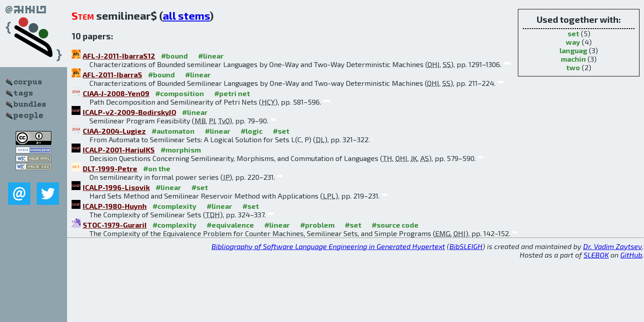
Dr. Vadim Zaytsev (613, 246)
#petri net (232, 93)
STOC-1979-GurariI (115, 225)
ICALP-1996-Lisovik (116, 187)
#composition (180, 93)
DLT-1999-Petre (110, 168)
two (573, 67)
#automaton (173, 131)
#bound (174, 56)
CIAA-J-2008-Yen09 (116, 93)
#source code (395, 225)
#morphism (181, 150)
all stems (186, 15)
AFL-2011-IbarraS (112, 74)
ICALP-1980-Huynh (115, 206)
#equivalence (230, 225)
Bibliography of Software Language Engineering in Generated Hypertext (328, 246)
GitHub (631, 255)
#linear (211, 56)
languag (573, 50)
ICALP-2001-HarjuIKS (119, 150)
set (573, 33)
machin (573, 59)
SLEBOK (596, 255)
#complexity (174, 206)
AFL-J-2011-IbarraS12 (119, 56)
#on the (157, 168)
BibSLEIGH (466, 246)
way (573, 42)
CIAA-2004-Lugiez (114, 131)
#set (281, 131)
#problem (317, 225)
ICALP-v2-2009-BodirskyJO (129, 112)
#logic (252, 131)
